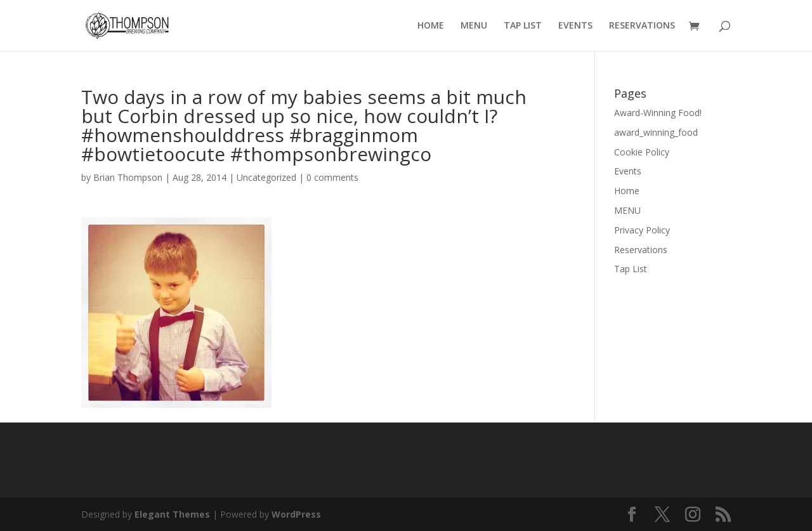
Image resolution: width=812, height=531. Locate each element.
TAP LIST (523, 26)
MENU (474, 26)
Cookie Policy (642, 152)
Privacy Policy (642, 230)
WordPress (296, 514)
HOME (431, 26)
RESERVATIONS (642, 26)
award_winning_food (656, 132)
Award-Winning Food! (658, 113)
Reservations (641, 250)
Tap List (631, 269)
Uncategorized (266, 177)
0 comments (332, 177)
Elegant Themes (172, 514)
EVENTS (575, 26)
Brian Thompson (128, 177)
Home (627, 191)
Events (628, 171)
